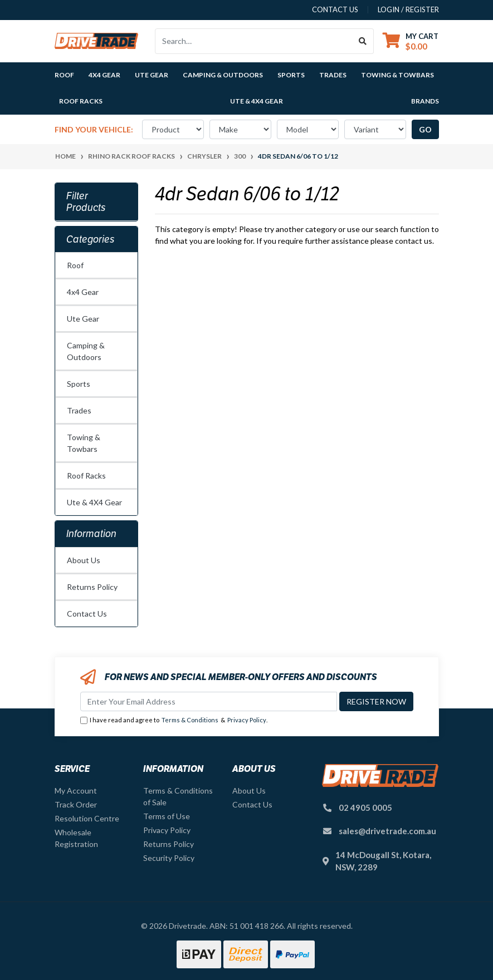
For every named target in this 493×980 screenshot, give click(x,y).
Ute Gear (83, 319)
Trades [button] (333, 75)
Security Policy (169, 858)
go (425, 129)
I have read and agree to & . (174, 720)
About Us (84, 560)
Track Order (76, 804)
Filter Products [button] (86, 202)
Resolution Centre (87, 818)
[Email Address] (209, 701)
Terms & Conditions (190, 720)
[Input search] (254, 41)
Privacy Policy (247, 720)
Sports (79, 384)
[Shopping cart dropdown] (411, 41)
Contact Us (87, 614)
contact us (335, 9)
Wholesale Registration (76, 838)
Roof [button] (64, 75)
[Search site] (363, 41)
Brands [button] (425, 101)
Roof (75, 265)
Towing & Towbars (84, 443)
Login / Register (408, 9)
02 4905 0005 (365, 807)
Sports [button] (291, 75)
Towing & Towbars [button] (397, 75)
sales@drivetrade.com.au (387, 831)
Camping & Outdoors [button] (223, 75)
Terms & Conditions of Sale (178, 796)
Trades (79, 410)
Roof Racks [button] (81, 101)
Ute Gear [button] (152, 75)
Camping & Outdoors (86, 351)
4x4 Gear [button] (104, 75)
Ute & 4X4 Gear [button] (257, 101)
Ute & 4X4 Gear (94, 502)
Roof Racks (86, 476)
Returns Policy (92, 587)
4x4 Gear (83, 292)
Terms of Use (167, 816)
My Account (76, 791)
